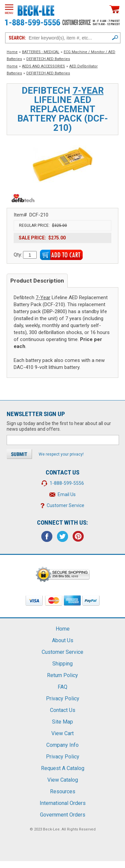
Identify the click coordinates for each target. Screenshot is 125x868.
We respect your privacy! (61, 454)
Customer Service (65, 505)
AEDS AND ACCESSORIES (43, 66)
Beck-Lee (51, 829)
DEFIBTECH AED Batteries (48, 59)
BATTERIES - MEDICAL (41, 52)
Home (12, 52)
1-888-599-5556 (67, 483)
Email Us (67, 494)
